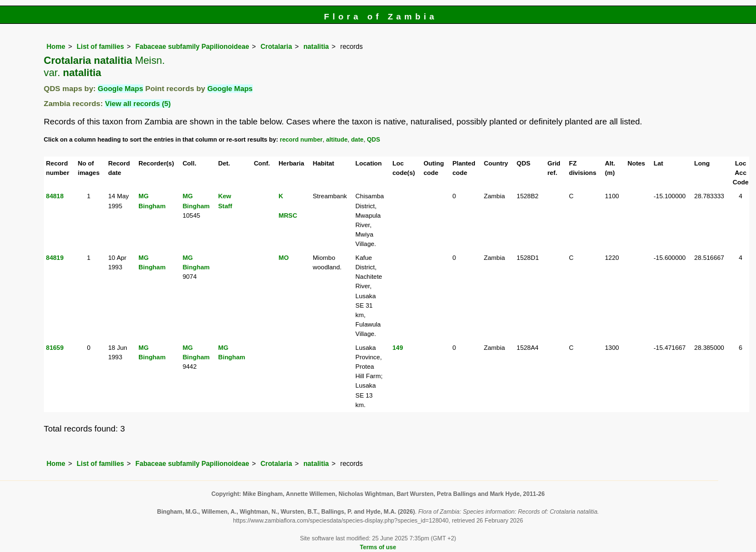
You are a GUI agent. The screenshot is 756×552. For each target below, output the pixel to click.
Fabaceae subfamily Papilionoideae (192, 47)
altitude (337, 139)
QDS (373, 139)
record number (301, 139)
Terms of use (378, 547)
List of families (100, 47)
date (357, 139)
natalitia (316, 47)
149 (398, 348)
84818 (55, 196)
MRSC (288, 215)
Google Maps (121, 89)
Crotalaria (276, 47)
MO (283, 258)
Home (56, 47)
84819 (55, 258)
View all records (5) (138, 104)
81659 (55, 348)
